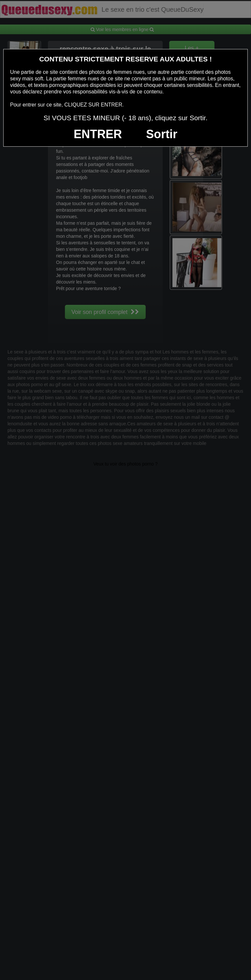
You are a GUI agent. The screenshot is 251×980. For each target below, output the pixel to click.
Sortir (162, 134)
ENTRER (98, 134)
